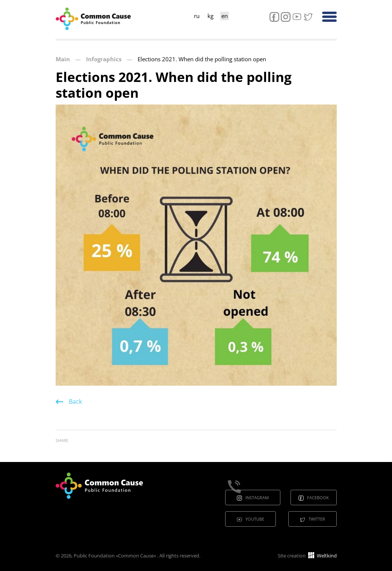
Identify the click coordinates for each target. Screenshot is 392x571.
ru (197, 16)
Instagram (257, 498)
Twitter (317, 519)
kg (210, 16)
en (225, 16)
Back (75, 401)
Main (63, 59)
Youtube (255, 519)
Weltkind (322, 556)
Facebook (318, 498)
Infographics (104, 59)
